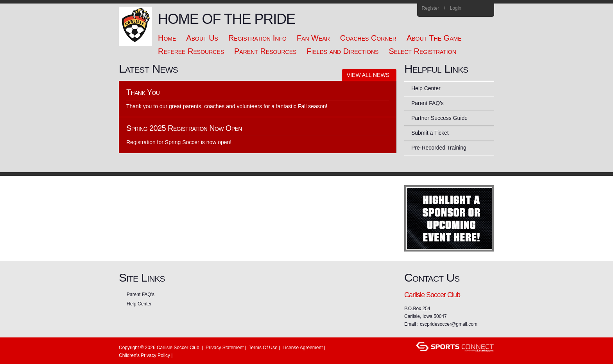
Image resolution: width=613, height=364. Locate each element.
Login (456, 8)
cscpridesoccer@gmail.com (449, 324)
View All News (368, 75)
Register (431, 8)
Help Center (426, 88)
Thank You (143, 92)
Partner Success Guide (439, 118)
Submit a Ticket (430, 133)
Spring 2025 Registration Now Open (184, 128)
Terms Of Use (263, 348)
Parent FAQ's (427, 103)
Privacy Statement (225, 348)
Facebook (475, 9)
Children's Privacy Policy (144, 355)
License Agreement (303, 348)
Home (485, 9)
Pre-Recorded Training (439, 148)
